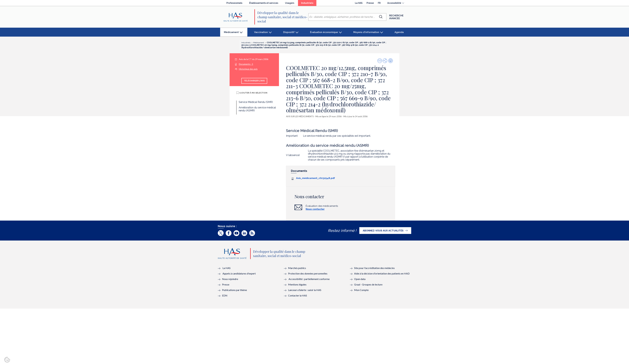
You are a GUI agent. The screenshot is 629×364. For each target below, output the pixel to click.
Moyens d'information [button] (366, 32)
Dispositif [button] (289, 32)
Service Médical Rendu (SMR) (256, 102)
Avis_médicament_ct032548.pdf (316, 178)
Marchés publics (297, 268)
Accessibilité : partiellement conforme (309, 279)
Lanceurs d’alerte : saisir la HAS (305, 290)
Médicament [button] (231, 34)
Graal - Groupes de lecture (368, 284)
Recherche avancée (396, 17)
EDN (225, 295)
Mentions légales (297, 284)
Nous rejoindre (230, 279)
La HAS (359, 3)
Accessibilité (394, 3)
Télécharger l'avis (254, 81)
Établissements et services (264, 3)
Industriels (309, 4)
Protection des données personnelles (308, 273)
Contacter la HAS (298, 295)
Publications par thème (234, 290)
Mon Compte (361, 290)
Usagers (290, 3)
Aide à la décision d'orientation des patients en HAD (382, 273)
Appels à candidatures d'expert (239, 273)
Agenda (399, 32)
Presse (370, 3)
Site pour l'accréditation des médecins (374, 268)
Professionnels (234, 3)
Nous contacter (315, 209)
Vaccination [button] (261, 32)
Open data (360, 279)
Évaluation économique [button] (324, 32)
